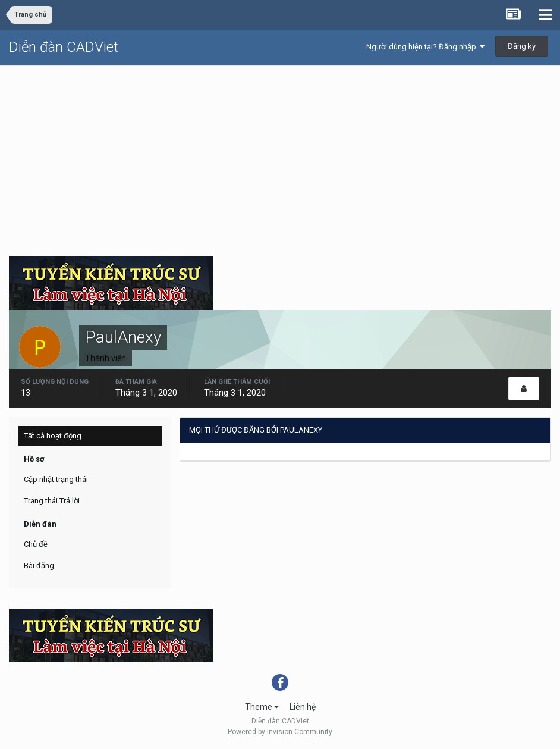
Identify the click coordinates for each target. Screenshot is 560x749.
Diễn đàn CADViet (64, 47)
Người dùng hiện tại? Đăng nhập (425, 47)
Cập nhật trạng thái (56, 479)
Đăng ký (522, 46)
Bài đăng (39, 565)
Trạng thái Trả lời (52, 501)
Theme (262, 707)
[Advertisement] (280, 155)
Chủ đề (36, 544)
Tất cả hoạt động (53, 436)
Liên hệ (303, 707)
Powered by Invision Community (280, 732)
